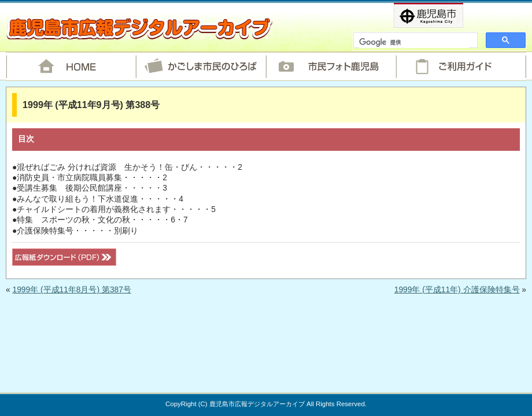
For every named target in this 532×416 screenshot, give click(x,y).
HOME (71, 66)
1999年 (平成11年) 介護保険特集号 (457, 290)
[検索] (414, 43)
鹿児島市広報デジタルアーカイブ (139, 28)
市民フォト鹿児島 (331, 66)
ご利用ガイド (461, 66)
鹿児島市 (447, 15)
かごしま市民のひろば (201, 66)
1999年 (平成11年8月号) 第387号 (71, 290)
